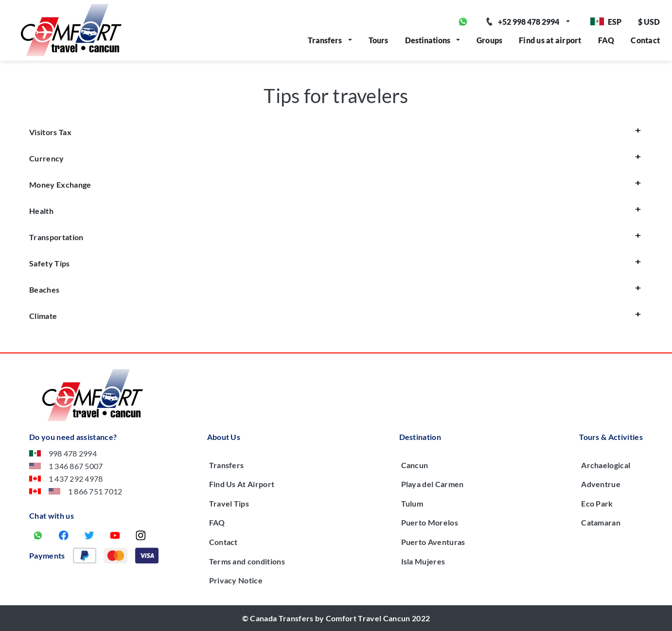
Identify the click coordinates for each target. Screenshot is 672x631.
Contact (645, 40)
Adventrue (601, 484)
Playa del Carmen (433, 484)
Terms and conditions (247, 561)
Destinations (428, 40)
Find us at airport (550, 40)
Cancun (415, 465)
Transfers (325, 40)
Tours (379, 40)
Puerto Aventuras (433, 542)
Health (41, 211)
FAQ (606, 40)
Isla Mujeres (423, 561)
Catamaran (601, 522)
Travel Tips (229, 503)
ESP (606, 22)
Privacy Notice (236, 580)
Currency (47, 158)
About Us (224, 437)
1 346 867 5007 (66, 466)
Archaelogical (606, 465)
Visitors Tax (50, 132)
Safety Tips (50, 263)
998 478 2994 (63, 453)
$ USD (649, 22)
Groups (489, 40)
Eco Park (597, 503)
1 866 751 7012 (76, 491)
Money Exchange (60, 184)
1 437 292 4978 (66, 479)
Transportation (56, 237)
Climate (43, 316)
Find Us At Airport (242, 484)
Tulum (412, 503)
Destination (420, 437)
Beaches (44, 289)
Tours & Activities (611, 437)
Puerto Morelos (430, 522)
